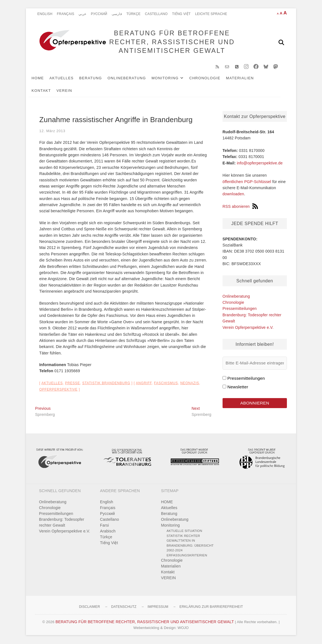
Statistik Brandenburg (106, 384)
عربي (82, 14)
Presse (72, 384)
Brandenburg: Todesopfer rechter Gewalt (62, 523)
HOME (44, 78)
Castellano (156, 14)
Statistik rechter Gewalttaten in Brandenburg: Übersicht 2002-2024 (190, 544)
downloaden (233, 194)
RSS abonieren (240, 207)
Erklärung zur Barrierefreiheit (211, 607)
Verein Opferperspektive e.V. (248, 328)
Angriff (144, 384)
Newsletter (238, 387)
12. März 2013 (52, 131)
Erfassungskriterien (187, 556)
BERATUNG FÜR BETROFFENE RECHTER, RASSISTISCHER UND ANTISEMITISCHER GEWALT (172, 42)
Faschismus (166, 384)
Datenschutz (124, 607)
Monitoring (171, 78)
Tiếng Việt (181, 14)
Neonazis (190, 384)
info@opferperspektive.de (260, 163)
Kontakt (48, 91)
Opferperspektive (58, 390)
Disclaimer (90, 607)
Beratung (97, 78)
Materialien (246, 78)
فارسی (117, 14)
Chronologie (211, 78)
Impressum (158, 607)
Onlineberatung (133, 78)
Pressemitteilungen (240, 309)
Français (65, 14)
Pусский (99, 14)
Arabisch (108, 532)
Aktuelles (68, 78)
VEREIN (71, 91)
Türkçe (134, 14)
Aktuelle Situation (184, 531)
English (45, 14)
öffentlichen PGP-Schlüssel (247, 182)
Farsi (104, 526)
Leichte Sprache (211, 14)
